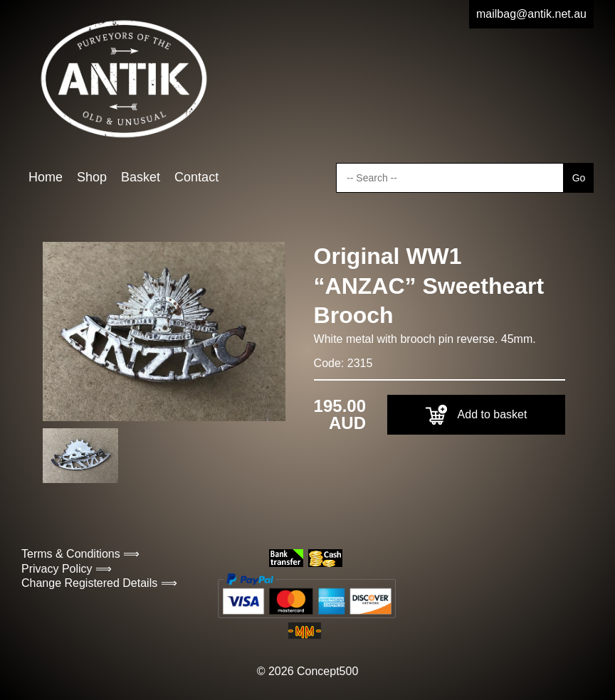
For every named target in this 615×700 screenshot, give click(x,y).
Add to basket (477, 415)
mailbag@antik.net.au (531, 14)
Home (46, 177)
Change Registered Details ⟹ (99, 583)
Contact (196, 177)
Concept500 (327, 671)
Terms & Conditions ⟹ (80, 554)
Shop (92, 177)
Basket (141, 177)
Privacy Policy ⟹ (67, 569)
